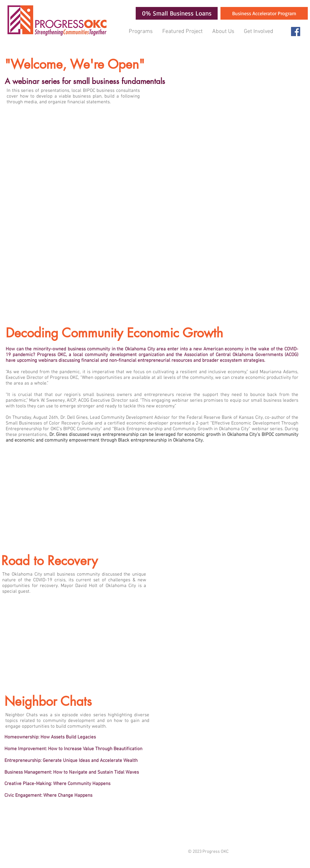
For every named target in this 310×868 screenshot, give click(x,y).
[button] (141, 32)
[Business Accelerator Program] (264, 13)
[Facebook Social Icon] (296, 32)
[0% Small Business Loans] (177, 13)
